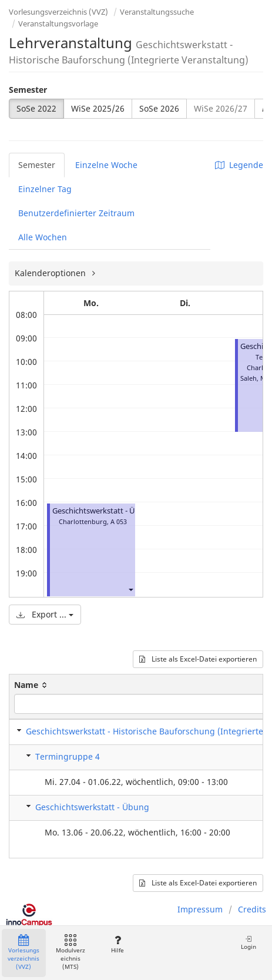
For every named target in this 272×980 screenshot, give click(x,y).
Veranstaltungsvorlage (58, 24)
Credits (252, 909)
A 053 (119, 521)
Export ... (45, 614)
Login (249, 943)
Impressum (200, 909)
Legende (239, 165)
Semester (28, 90)
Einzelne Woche (106, 165)
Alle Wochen (43, 237)
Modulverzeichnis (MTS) (70, 953)
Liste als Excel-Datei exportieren (198, 659)
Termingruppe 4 (68, 756)
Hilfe (117, 944)
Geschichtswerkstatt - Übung (103, 511)
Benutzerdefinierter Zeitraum (76, 213)
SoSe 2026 (159, 108)
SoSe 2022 (36, 108)
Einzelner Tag (45, 189)
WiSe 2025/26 (98, 108)
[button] (130, 590)
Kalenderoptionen (51, 273)
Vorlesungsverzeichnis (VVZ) (58, 12)
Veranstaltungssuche (157, 12)
